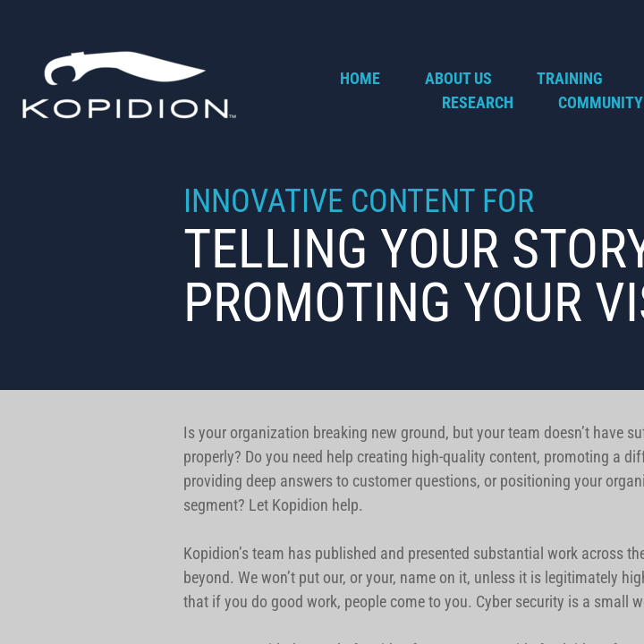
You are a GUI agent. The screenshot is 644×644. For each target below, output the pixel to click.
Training (570, 78)
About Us (458, 78)
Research (478, 102)
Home (360, 78)
